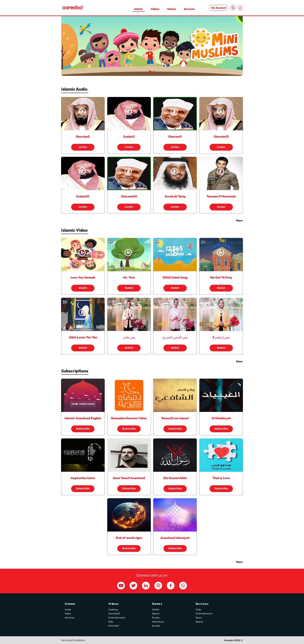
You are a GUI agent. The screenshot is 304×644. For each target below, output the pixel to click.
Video (68, 614)
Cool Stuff (114, 614)
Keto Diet (114, 626)
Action (156, 610)
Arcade (156, 626)
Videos (155, 9)
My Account (219, 8)
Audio (68, 610)
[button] (150, 72)
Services (189, 9)
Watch (83, 286)
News (199, 618)
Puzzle (156, 618)
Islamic (138, 9)
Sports (156, 614)
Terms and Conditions (73, 640)
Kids (111, 622)
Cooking (113, 610)
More (239, 220)
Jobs (198, 610)
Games (172, 9)
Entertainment (117, 618)
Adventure (158, 622)
